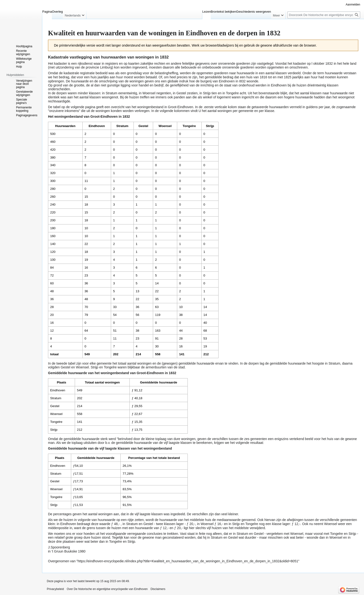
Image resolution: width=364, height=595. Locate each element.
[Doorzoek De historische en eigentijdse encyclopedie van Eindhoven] (324, 15)
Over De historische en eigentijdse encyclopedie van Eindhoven (107, 589)
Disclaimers (158, 589)
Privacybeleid (55, 589)
